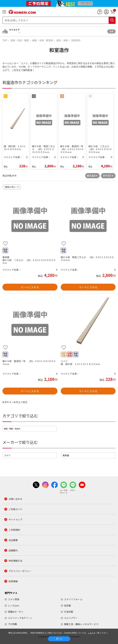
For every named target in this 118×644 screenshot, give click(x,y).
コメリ (7, 455)
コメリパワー (71, 618)
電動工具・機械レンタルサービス (81, 624)
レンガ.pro (14, 605)
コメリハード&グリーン (20, 618)
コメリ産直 (14, 599)
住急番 (67, 605)
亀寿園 (66, 455)
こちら (91, 633)
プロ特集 (12, 624)
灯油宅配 (69, 612)
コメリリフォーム (73, 599)
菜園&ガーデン (16, 612)
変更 (111, 31)
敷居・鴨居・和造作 (12, 429)
